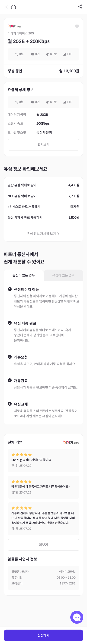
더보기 (44, 545)
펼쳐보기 (43, 145)
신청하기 (43, 635)
